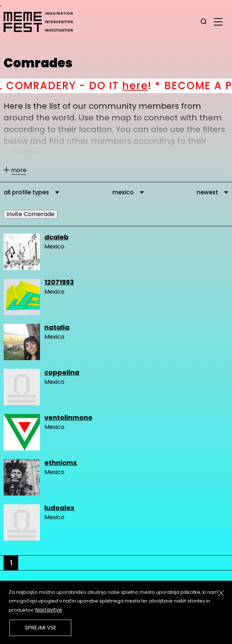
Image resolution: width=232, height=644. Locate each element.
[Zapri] (221, 593)
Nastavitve (49, 610)
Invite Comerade (31, 214)
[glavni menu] (218, 21)
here (145, 86)
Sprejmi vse (41, 627)
